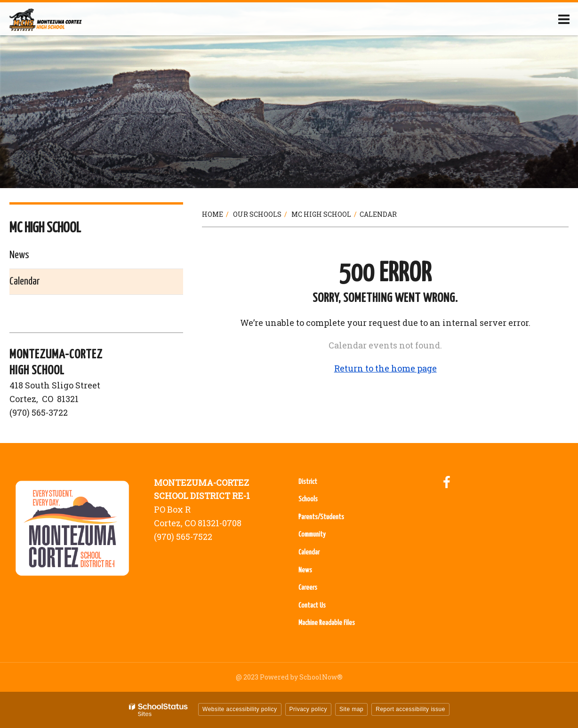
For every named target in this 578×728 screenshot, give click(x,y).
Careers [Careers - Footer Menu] (308, 588)
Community (312, 534)
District (308, 482)
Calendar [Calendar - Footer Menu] (309, 552)
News (19, 255)
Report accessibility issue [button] (410, 709)
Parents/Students (321, 517)
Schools (308, 499)
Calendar (24, 281)
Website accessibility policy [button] (240, 709)
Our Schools (257, 214)
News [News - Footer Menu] (305, 570)
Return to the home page (385, 368)
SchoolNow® (321, 677)
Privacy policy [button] (308, 709)
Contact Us (312, 605)
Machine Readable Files (327, 623)
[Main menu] (564, 19)
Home (213, 214)
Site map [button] (351, 709)
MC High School (321, 214)
